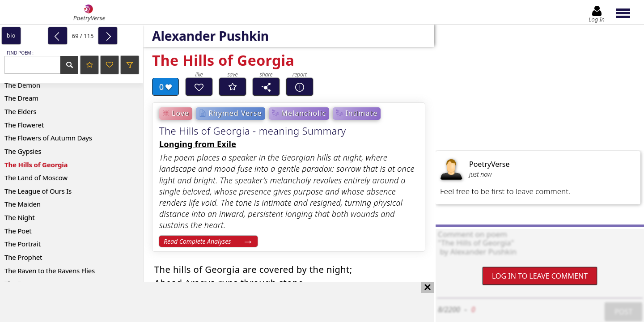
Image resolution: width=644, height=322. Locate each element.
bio (11, 36)
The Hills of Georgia (36, 165)
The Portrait (23, 244)
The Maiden (23, 204)
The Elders (20, 111)
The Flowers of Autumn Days (48, 138)
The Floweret (24, 125)
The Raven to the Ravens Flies (50, 271)
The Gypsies (23, 151)
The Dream (21, 98)
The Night (19, 217)
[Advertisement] (208, 302)
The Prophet (23, 257)
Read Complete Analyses (197, 241)
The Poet (18, 231)
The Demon (22, 85)
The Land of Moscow (36, 178)
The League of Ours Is (38, 191)
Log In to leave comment (540, 276)
